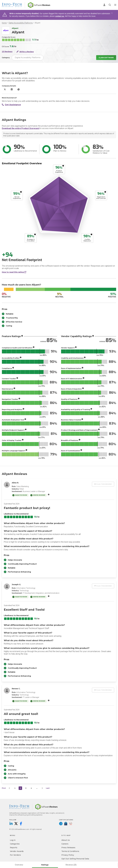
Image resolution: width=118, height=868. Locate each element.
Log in (13, 840)
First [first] (4, 788)
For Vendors (15, 855)
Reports (14, 848)
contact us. (60, 16)
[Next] (42, 788)
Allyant (38, 23)
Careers (65, 844)
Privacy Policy (68, 855)
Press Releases (68, 848)
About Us (66, 840)
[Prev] (9, 788)
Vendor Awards (17, 851)
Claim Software (106, 58)
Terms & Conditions (70, 851)
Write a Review (25, 52)
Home (4, 23)
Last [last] (48, 788)
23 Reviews (7, 52)
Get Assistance (11, 105)
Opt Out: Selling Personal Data (75, 859)
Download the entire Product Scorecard (21, 128)
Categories (15, 844)
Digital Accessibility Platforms (21, 23)
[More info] (63, 166)
